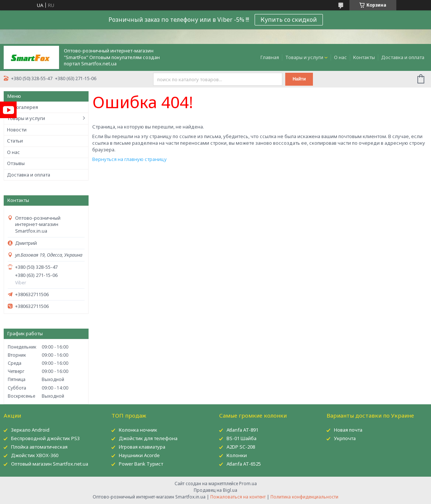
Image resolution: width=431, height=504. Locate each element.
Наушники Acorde (139, 455)
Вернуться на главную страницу (130, 159)
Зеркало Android (30, 430)
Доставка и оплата (403, 57)
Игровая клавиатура (142, 447)
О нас (340, 57)
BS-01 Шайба (242, 438)
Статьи (15, 141)
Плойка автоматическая (39, 447)
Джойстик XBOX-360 (35, 455)
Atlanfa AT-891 (242, 430)
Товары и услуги (304, 57)
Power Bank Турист (141, 464)
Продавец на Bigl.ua (215, 490)
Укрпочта (345, 438)
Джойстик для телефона (148, 438)
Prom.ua (248, 484)
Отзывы (16, 163)
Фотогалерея (23, 107)
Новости (17, 130)
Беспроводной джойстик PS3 (45, 438)
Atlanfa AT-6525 (244, 464)
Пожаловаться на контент (238, 497)
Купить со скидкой (289, 20)
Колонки (237, 455)
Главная (270, 57)
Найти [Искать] (299, 79)
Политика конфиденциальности (304, 497)
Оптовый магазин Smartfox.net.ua (50, 464)
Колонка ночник (138, 430)
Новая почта (348, 430)
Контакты (364, 57)
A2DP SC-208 (241, 447)
